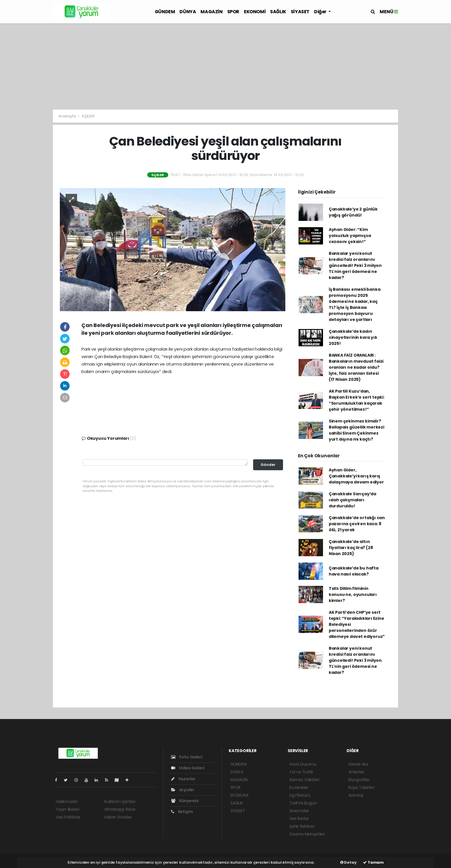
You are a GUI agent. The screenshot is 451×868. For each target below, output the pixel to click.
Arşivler (183, 790)
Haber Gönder (118, 817)
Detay (348, 862)
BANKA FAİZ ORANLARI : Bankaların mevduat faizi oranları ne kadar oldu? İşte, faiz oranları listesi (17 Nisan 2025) (356, 367)
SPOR (233, 12)
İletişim (182, 812)
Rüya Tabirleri (361, 787)
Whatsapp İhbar (120, 809)
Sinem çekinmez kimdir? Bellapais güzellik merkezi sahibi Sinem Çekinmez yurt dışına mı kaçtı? (357, 430)
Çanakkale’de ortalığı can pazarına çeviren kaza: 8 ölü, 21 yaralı (357, 524)
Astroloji (356, 795)
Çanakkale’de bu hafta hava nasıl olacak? (354, 571)
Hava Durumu (303, 764)
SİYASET (300, 12)
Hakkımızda (67, 802)
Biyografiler (359, 780)
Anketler (356, 772)
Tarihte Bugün (303, 803)
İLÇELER (88, 116)
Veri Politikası (68, 817)
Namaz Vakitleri (304, 780)
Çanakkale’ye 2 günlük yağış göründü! (353, 212)
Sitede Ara (358, 764)
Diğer (321, 12)
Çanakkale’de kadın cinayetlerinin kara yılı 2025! (353, 337)
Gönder (268, 465)
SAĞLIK (278, 12)
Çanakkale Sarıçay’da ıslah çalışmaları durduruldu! (352, 500)
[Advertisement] (225, 66)
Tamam (373, 862)
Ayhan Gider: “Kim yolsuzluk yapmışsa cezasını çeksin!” (350, 236)
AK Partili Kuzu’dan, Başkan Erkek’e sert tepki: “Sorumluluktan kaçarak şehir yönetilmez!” (357, 400)
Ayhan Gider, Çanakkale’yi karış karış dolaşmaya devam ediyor (356, 476)
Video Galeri (188, 768)
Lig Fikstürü (300, 795)
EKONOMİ (255, 12)
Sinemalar (299, 811)
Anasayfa (67, 116)
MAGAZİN (211, 12)
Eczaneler (299, 787)
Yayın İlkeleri (67, 809)
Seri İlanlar (299, 819)
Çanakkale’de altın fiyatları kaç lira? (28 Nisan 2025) (351, 548)
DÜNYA (188, 12)
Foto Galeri (187, 757)
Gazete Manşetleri (307, 834)
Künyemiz (185, 801)
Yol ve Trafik (301, 772)
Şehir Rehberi (302, 826)
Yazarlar (183, 779)
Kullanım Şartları (120, 802)
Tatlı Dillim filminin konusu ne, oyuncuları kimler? (353, 594)
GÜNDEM (165, 12)
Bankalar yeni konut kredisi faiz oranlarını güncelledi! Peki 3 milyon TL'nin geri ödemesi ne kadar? (355, 265)
